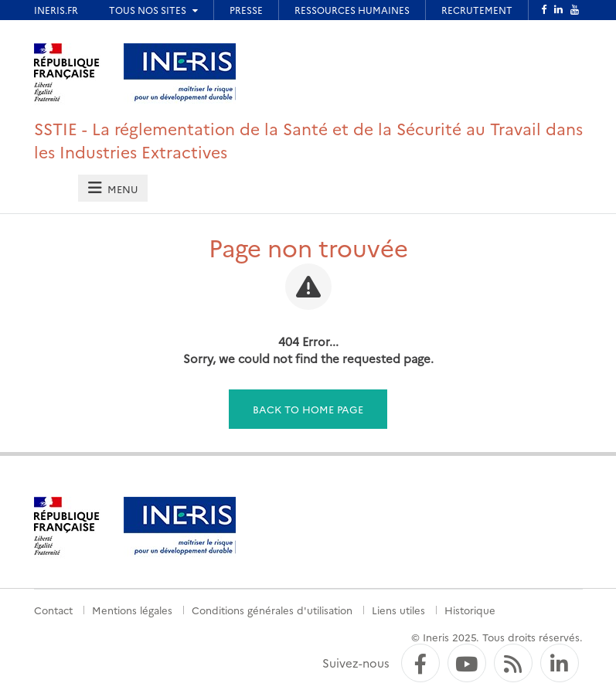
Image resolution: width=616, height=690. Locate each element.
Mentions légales (132, 610)
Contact (53, 610)
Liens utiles (398, 610)
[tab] (113, 188)
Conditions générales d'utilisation (272, 610)
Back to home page (308, 409)
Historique (470, 610)
